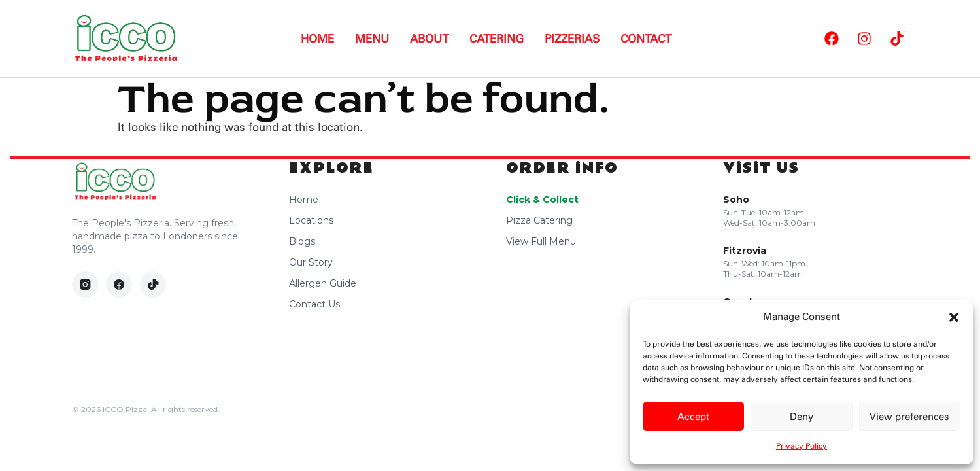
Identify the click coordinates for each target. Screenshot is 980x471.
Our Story (311, 262)
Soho (736, 200)
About (429, 39)
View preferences (909, 417)
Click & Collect (542, 200)
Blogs (302, 241)
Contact (646, 39)
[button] (954, 317)
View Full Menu (541, 241)
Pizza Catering (539, 220)
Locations (311, 220)
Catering (497, 39)
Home (317, 39)
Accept (693, 417)
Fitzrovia (745, 251)
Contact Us (314, 304)
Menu (372, 39)
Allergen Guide (323, 283)
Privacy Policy (802, 446)
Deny (802, 417)
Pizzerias (572, 39)
